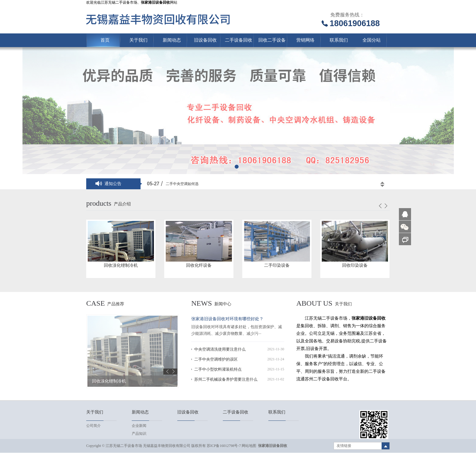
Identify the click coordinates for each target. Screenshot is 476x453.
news (202, 303)
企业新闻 (139, 426)
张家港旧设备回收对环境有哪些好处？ (227, 319)
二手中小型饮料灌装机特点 (218, 369)
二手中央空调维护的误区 (216, 359)
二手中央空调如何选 (182, 184)
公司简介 (93, 426)
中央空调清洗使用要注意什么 (220, 349)
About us (314, 303)
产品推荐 (116, 304)
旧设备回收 (205, 40)
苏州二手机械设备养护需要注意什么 (226, 379)
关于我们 (138, 40)
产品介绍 (122, 204)
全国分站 (372, 40)
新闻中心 (223, 304)
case (95, 303)
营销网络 (305, 40)
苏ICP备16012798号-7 (224, 446)
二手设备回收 (239, 40)
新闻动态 (172, 40)
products (99, 203)
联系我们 (339, 40)
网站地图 (249, 446)
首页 (105, 40)
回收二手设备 (272, 40)
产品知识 (139, 434)
